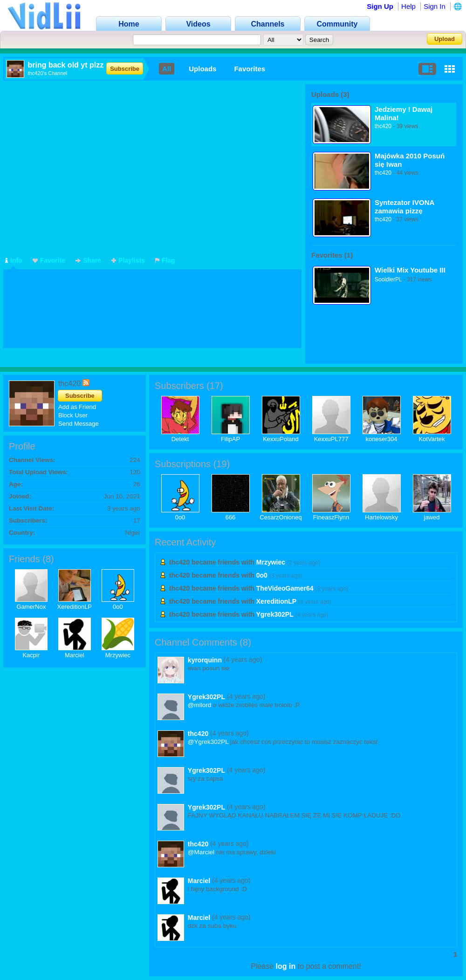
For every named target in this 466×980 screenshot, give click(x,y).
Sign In (435, 6)
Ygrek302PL (275, 614)
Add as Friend (77, 407)
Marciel (75, 655)
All (167, 69)
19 (221, 464)
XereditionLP (75, 607)
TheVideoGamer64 (285, 588)
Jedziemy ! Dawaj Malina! (404, 113)
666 (231, 517)
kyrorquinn (205, 660)
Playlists (128, 260)
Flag (165, 260)
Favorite (49, 260)
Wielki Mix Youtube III (410, 270)
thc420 (383, 126)
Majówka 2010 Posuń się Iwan (410, 160)
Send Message (79, 424)
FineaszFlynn (331, 517)
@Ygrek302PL (208, 742)
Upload (445, 39)
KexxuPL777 (331, 439)
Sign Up (380, 6)
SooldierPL (388, 279)
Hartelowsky (381, 517)
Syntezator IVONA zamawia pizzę (404, 207)
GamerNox (31, 607)
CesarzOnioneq (281, 517)
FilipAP (230, 439)
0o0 (118, 607)
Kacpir (31, 655)
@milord (199, 705)
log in (286, 966)
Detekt (180, 439)
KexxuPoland (281, 439)
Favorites (250, 69)
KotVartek (432, 439)
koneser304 (382, 439)
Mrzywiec (118, 655)
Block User (73, 415)
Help (408, 6)
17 (215, 386)
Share (88, 260)
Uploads (202, 69)
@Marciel (201, 852)
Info (14, 260)
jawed (432, 517)
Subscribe (125, 69)
